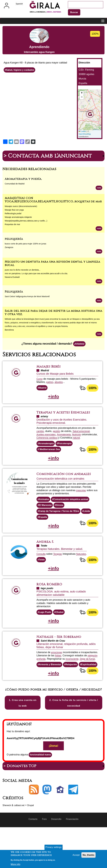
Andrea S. (46, 557)
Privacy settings (53, 847)
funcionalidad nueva (42, 795)
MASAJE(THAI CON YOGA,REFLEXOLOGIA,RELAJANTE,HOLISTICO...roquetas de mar (53, 200)
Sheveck (7, 846)
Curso (40, 382)
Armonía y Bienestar (51, 685)
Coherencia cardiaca (64, 442)
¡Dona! (53, 785)
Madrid (43, 391)
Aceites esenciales (47, 439)
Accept (75, 855)
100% (92, 391)
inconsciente (43, 679)
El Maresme (46, 518)
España (43, 531)
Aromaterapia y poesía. (23, 179)
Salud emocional (83, 435)
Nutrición (80, 439)
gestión (58, 435)
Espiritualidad (47, 692)
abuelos (60, 385)
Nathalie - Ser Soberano (62, 654)
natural (40, 445)
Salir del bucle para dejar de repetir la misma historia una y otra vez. (53, 314)
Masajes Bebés (50, 369)
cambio (41, 435)
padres (50, 385)
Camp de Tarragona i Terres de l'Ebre (61, 525)
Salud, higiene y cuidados (22, 70)
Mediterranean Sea (51, 457)
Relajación (74, 685)
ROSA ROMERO (51, 600)
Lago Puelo (46, 628)
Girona (61, 518)
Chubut (61, 628)
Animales (45, 512)
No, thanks (88, 855)
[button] (90, 114)
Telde (42, 575)
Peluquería (14, 293)
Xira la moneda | (45, 12)
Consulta (41, 569)
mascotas (81, 503)
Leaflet (83, 132)
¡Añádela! (79, 346)
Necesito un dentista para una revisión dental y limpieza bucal (52, 265)
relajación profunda (60, 676)
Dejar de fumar (60, 679)
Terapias (59, 569)
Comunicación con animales (58, 485)
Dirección (84, 63)
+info (99, 188)
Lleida (91, 525)
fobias (76, 673)
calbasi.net (21, 846)
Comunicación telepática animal (74, 512)
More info (16, 864)
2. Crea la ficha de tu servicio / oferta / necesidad (73, 739)
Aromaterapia (66, 439)
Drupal (34, 846)
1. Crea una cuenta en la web (23, 739)
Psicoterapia (67, 451)
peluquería (14, 240)
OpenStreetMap (85, 134)
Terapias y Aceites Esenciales (67, 416)
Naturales (83, 569)
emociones (57, 670)
